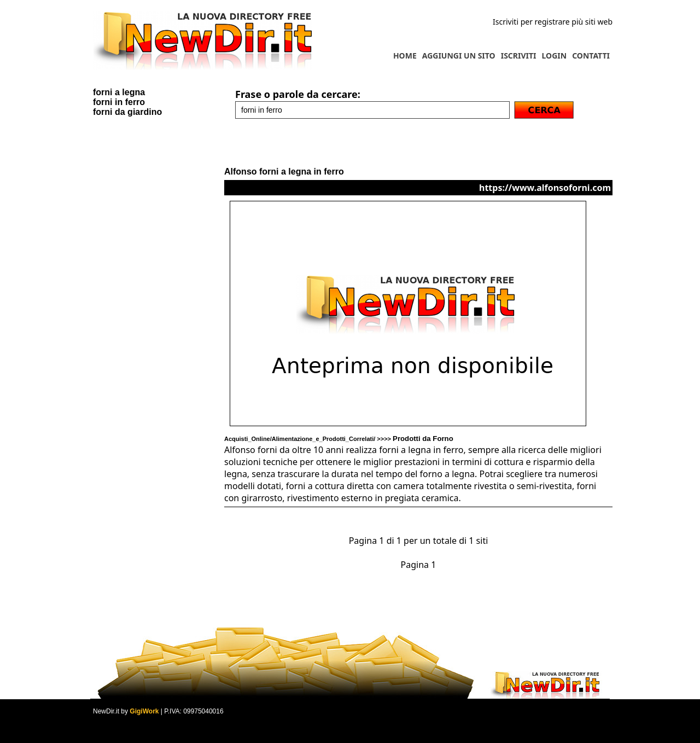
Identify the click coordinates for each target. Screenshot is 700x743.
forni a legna (119, 92)
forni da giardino (127, 112)
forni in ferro (119, 102)
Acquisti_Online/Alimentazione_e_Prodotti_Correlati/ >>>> (339, 439)
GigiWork (144, 711)
